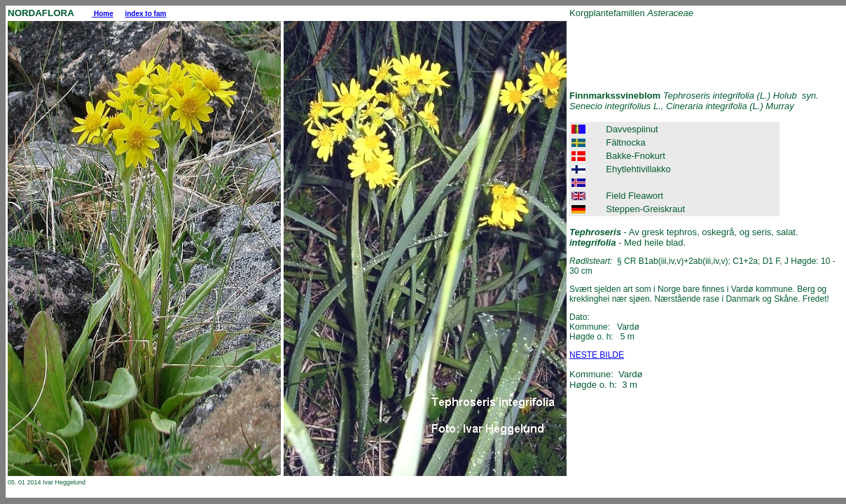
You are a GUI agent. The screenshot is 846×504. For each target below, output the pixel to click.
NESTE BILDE (597, 355)
